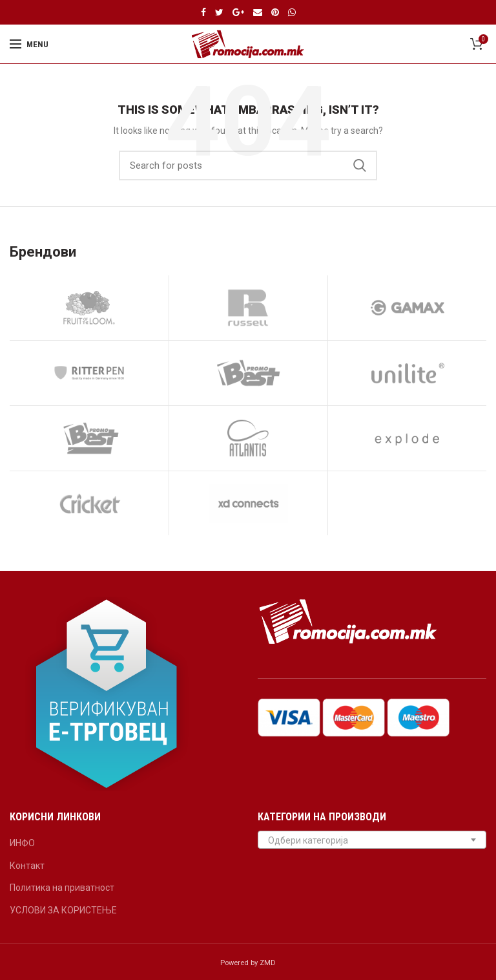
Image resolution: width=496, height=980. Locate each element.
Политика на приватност (62, 888)
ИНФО (22, 843)
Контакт (27, 866)
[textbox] (372, 840)
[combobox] (372, 840)
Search (360, 165)
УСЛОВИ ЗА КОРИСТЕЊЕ (63, 910)
